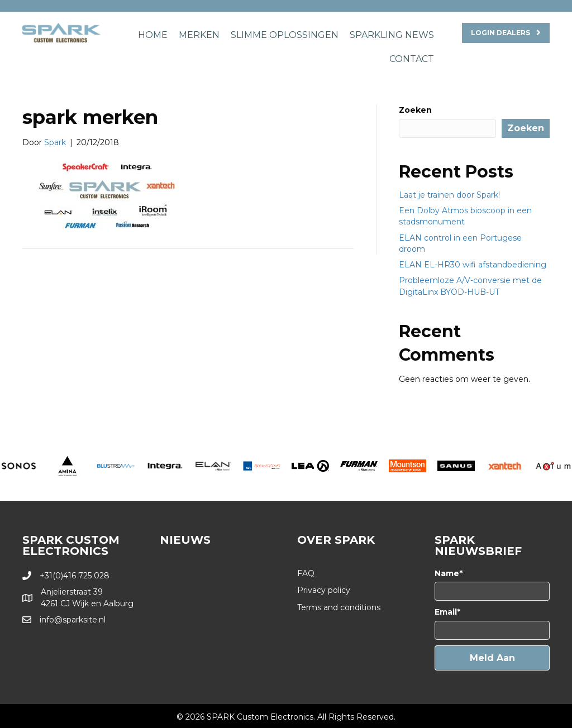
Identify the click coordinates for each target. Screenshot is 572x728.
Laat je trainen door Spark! (449, 195)
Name (447, 573)
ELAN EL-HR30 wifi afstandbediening (473, 265)
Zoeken (415, 110)
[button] (492, 658)
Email (446, 612)
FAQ (306, 573)
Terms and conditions (339, 607)
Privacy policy (324, 590)
